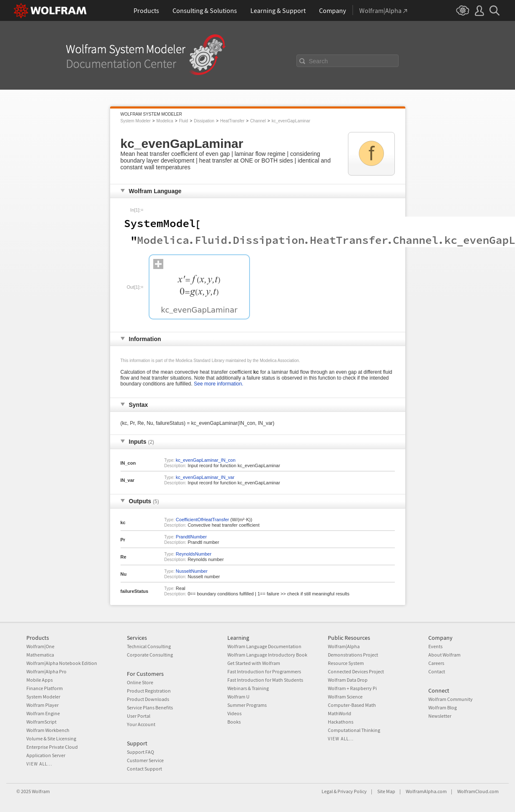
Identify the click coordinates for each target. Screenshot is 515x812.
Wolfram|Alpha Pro (46, 671)
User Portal (139, 716)
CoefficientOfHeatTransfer (202, 520)
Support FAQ (140, 752)
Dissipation (204, 121)
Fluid (183, 121)
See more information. (219, 384)
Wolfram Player (42, 705)
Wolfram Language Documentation (264, 646)
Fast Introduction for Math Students (265, 680)
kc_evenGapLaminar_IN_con (206, 460)
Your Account (141, 724)
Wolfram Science (345, 697)
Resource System (346, 663)
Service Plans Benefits (150, 707)
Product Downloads (148, 699)
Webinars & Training (248, 688)
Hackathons (341, 722)
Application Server (46, 755)
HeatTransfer (232, 121)
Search (319, 61)
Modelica (165, 121)
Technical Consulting (149, 646)
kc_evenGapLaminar (291, 121)
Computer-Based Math (352, 705)
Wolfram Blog (443, 707)
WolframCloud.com (478, 791)
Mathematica (40, 655)
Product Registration (149, 691)
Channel (258, 121)
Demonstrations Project (353, 655)
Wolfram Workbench (48, 730)
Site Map (386, 791)
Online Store (140, 682)
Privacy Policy (352, 791)
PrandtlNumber (191, 537)
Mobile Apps (40, 680)
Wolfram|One (40, 646)
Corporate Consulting (150, 655)
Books (234, 722)
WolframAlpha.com (426, 791)
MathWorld (340, 713)
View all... (39, 764)
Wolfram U (238, 697)
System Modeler (136, 121)
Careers (436, 663)
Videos (234, 713)
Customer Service (145, 760)
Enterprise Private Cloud (52, 747)
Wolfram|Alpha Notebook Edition (62, 663)
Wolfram (41, 791)
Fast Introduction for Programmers (264, 671)
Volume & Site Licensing (51, 738)
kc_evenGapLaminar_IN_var (205, 477)
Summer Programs (247, 705)
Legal (327, 791)
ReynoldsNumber (194, 554)
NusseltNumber (192, 571)
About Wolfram (444, 655)
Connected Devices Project (356, 671)
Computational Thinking (354, 730)
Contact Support (144, 769)
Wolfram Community (451, 699)
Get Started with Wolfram (254, 663)
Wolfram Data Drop (348, 680)
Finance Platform (45, 688)
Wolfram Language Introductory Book (267, 655)
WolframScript (41, 722)
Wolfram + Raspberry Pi (352, 688)
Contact (437, 671)
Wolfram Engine (43, 713)
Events (435, 646)
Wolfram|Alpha (344, 646)
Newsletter (440, 716)
